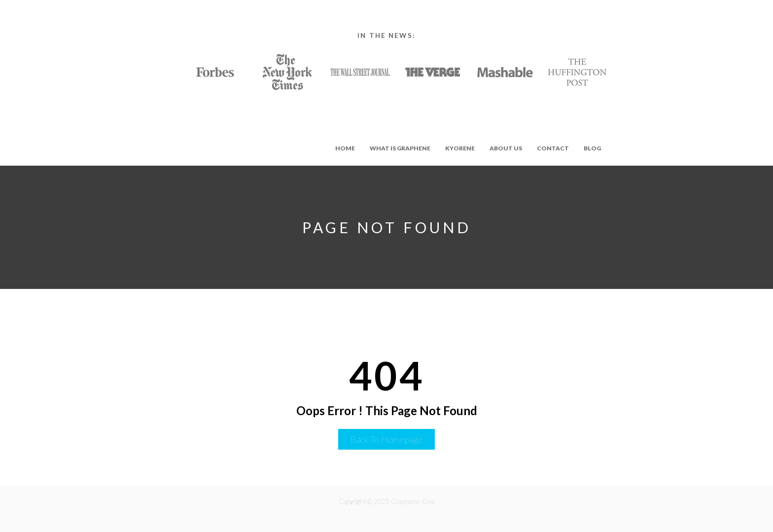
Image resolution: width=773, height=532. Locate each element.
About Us (506, 148)
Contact (553, 148)
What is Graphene (400, 148)
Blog (592, 148)
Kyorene (460, 148)
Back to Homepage (386, 439)
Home (345, 148)
